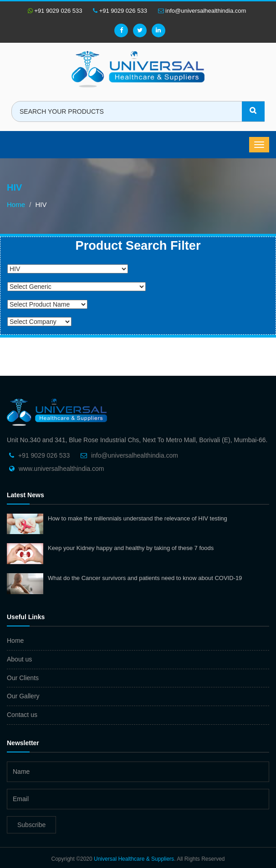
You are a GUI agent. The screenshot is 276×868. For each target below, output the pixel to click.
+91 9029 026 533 (55, 11)
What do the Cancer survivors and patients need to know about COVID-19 (145, 578)
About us (19, 659)
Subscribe (31, 825)
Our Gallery (23, 696)
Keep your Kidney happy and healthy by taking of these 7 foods (131, 548)
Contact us (22, 715)
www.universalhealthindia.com (61, 469)
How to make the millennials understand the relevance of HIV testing (138, 518)
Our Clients (23, 678)
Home (16, 204)
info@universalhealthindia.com (202, 11)
